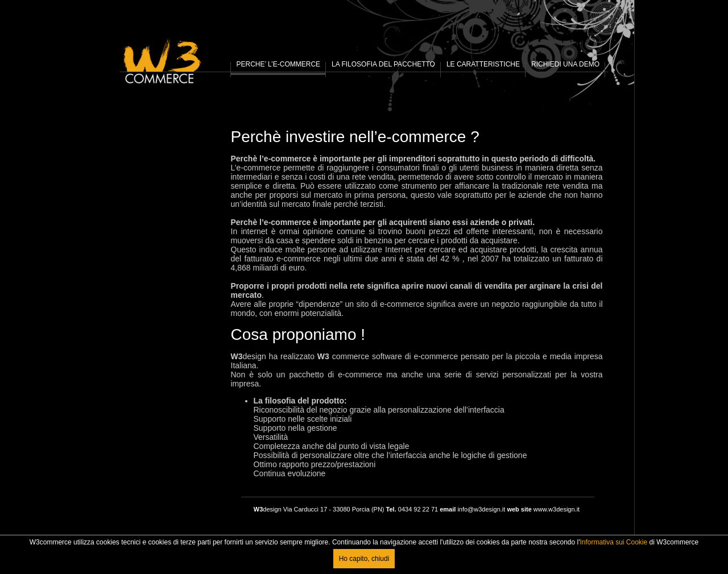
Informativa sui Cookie (613, 542)
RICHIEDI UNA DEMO (565, 64)
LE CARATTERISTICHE (483, 64)
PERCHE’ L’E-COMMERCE (279, 64)
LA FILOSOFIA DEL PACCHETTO (383, 64)
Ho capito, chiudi (364, 559)
